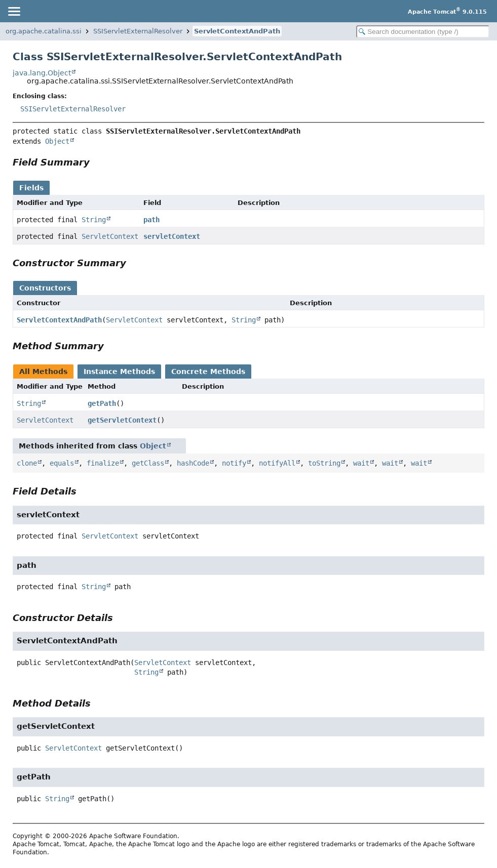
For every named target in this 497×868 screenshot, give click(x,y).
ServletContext (110, 236)
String (94, 220)
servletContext (172, 236)
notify (234, 463)
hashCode (193, 463)
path (151, 220)
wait (361, 463)
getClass (148, 463)
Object (57, 141)
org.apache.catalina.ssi (44, 31)
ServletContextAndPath (237, 31)
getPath (102, 403)
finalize (103, 463)
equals (62, 463)
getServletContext (122, 420)
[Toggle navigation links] (14, 11)
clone (27, 463)
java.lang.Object (42, 73)
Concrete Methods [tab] (208, 371)
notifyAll (277, 463)
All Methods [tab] (43, 371)
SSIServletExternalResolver (138, 31)
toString (324, 463)
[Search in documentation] (423, 32)
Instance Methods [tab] (119, 371)
